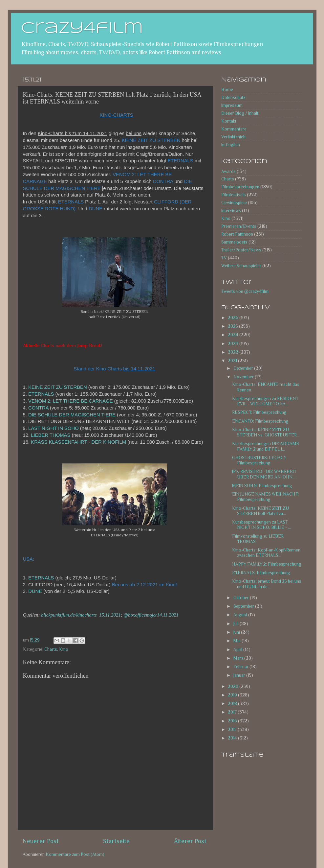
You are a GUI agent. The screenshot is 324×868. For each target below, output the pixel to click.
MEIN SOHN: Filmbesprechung (262, 486)
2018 (233, 704)
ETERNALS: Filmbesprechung (261, 573)
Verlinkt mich (233, 137)
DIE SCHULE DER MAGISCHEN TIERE (72, 415)
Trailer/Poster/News (241, 250)
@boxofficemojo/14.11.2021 (151, 615)
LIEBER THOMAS (51, 435)
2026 (234, 318)
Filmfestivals (234, 195)
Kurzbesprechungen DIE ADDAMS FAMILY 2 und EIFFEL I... (266, 446)
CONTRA (38, 408)
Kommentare (234, 129)
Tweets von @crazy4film (245, 291)
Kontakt (229, 121)
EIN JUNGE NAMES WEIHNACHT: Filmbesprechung (265, 497)
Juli (237, 624)
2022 (234, 352)
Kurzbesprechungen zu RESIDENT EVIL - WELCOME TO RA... (265, 401)
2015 (233, 729)
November (244, 377)
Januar (240, 675)
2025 (233, 326)
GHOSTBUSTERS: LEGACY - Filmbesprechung (260, 460)
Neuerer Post (41, 841)
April (238, 650)
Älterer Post (190, 841)
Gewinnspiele (234, 203)
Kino (64, 649)
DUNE (35, 591)
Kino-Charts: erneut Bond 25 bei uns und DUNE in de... (267, 584)
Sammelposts (234, 242)
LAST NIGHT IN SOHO (54, 428)
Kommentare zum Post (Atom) (75, 854)
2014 (233, 738)
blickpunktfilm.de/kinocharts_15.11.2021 (81, 615)
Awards (228, 171)
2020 (234, 686)
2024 (234, 335)
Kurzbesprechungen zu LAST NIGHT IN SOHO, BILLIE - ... (261, 525)
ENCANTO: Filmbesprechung (260, 421)
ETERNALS (41, 394)
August (241, 615)
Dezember (244, 368)
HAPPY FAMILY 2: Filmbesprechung (267, 564)
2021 (233, 361)
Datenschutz (233, 97)
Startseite (116, 841)
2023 (234, 344)
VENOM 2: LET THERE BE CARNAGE (71, 401)
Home (227, 90)
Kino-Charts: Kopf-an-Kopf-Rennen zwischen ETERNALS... (266, 553)
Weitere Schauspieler (241, 266)
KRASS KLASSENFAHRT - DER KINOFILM (78, 442)
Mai (238, 641)
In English (231, 145)
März (239, 658)
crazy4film (82, 29)
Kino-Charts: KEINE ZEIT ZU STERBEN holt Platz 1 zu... (260, 511)
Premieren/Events (239, 226)
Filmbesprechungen (240, 187)
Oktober (242, 598)
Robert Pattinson (237, 234)
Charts (51, 649)
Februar (241, 667)
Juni (237, 632)
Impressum (232, 105)
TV (224, 258)
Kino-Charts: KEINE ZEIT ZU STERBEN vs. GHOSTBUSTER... (266, 432)
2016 (233, 721)
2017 (233, 712)
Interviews (231, 211)
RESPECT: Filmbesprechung (259, 412)
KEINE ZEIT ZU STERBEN (58, 387)
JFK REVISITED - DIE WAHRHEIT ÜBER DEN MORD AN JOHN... (264, 474)
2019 (233, 695)
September (244, 606)
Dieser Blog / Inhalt (240, 113)
